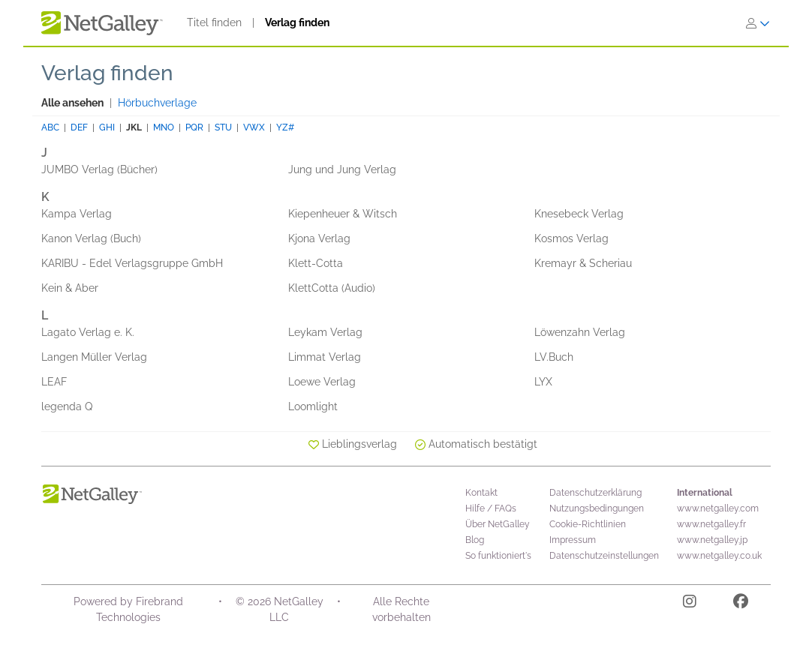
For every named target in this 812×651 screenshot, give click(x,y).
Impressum (573, 540)
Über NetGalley (498, 524)
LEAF (54, 382)
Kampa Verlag (77, 214)
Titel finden (214, 22)
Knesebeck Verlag (579, 214)
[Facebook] (741, 604)
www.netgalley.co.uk (719, 556)
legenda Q (67, 406)
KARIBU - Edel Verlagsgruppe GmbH (132, 263)
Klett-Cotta (316, 263)
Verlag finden (297, 22)
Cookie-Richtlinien (588, 524)
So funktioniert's (498, 556)
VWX (254, 127)
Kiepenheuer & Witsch (343, 214)
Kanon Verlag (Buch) (91, 238)
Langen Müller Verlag (94, 357)
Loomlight (313, 406)
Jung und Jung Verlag (342, 169)
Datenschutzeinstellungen (604, 556)
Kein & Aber (70, 288)
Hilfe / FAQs (491, 508)
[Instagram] (690, 604)
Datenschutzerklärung (595, 493)
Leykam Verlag (325, 332)
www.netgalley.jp (712, 540)
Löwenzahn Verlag (580, 332)
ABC (50, 127)
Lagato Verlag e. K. (88, 332)
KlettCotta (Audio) (332, 288)
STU (223, 127)
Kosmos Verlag (571, 238)
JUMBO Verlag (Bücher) (99, 169)
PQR (194, 127)
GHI (107, 127)
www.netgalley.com (718, 508)
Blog (475, 540)
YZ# (285, 127)
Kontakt (481, 493)
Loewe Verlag (322, 382)
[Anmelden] (758, 23)
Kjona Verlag (319, 238)
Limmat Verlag (325, 357)
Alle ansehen (72, 103)
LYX (543, 382)
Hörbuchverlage (157, 103)
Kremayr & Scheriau (583, 263)
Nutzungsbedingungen (597, 508)
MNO (164, 127)
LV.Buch (554, 357)
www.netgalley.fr (711, 524)
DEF (79, 127)
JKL (134, 127)
